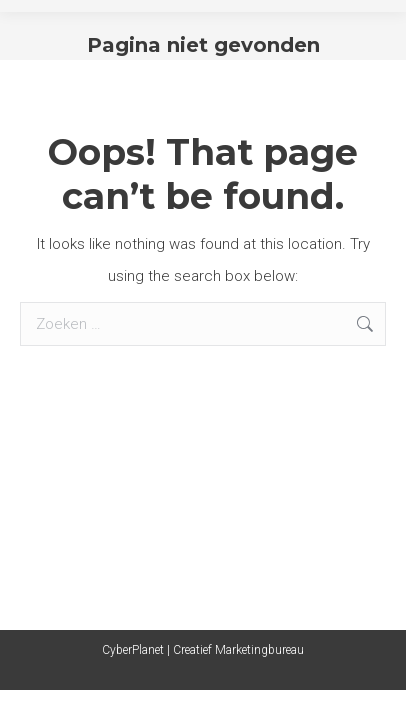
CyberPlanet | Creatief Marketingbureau (203, 650)
